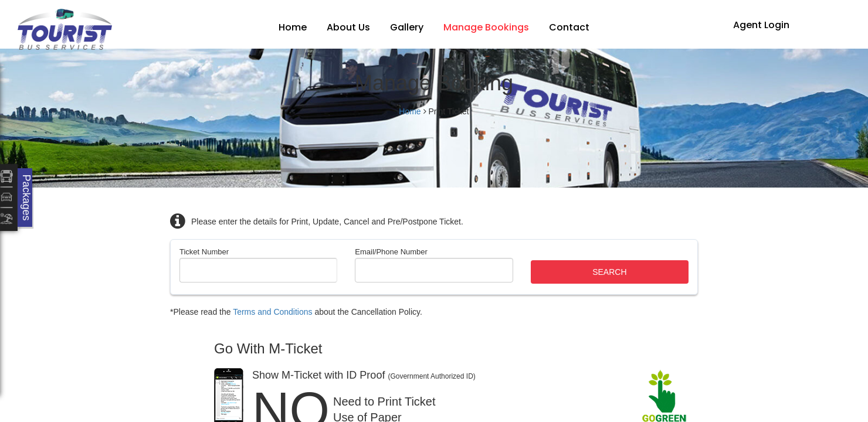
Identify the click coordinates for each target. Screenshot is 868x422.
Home (293, 27)
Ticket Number (204, 252)
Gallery (407, 27)
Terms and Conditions (272, 312)
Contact (569, 27)
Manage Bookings (486, 27)
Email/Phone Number (391, 252)
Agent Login (761, 25)
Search (609, 272)
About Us (348, 27)
